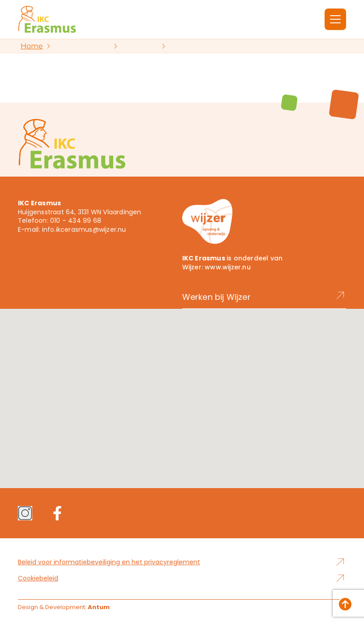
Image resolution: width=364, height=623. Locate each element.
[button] (182, 390)
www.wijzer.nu (228, 267)
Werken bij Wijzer (264, 297)
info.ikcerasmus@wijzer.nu (84, 229)
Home (32, 46)
